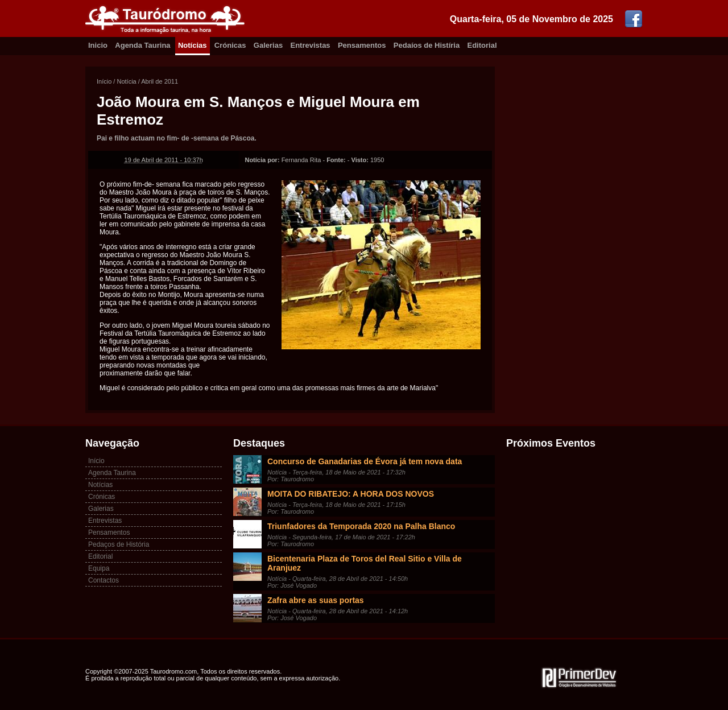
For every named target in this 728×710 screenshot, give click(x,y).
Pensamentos (362, 45)
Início (104, 81)
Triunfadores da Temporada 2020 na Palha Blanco (361, 526)
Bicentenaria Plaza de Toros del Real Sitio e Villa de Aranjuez (365, 563)
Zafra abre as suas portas (316, 600)
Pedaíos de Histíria (427, 45)
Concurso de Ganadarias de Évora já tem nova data (365, 461)
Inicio (98, 45)
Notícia (126, 81)
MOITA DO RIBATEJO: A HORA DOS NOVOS (351, 494)
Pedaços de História (119, 544)
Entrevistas (311, 45)
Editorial (482, 45)
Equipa (99, 568)
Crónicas (230, 45)
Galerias (268, 45)
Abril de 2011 (160, 81)
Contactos (104, 580)
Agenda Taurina (142, 45)
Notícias (193, 45)
